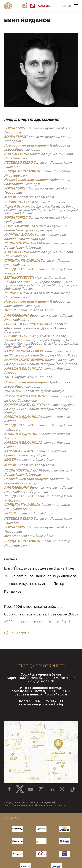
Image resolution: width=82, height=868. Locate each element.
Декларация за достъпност (51, 805)
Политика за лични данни (38, 802)
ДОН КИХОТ (13, 391)
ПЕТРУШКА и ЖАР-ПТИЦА (24, 396)
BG (64, 6)
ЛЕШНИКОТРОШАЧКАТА (23, 243)
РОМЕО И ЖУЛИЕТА (19, 226)
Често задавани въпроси (19, 805)
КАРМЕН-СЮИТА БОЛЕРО (24, 351)
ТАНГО (9, 377)
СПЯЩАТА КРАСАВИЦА (22, 171)
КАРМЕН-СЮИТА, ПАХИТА (24, 405)
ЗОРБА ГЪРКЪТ (16, 128)
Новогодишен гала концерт (26, 145)
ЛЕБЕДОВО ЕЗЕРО (18, 162)
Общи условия (13, 802)
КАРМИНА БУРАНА (19, 235)
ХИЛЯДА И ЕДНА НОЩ (22, 368)
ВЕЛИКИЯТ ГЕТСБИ (19, 202)
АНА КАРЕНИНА (17, 154)
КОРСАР (10, 197)
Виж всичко (21, 633)
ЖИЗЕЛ (10, 310)
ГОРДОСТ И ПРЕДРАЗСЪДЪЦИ (28, 324)
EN (69, 6)
